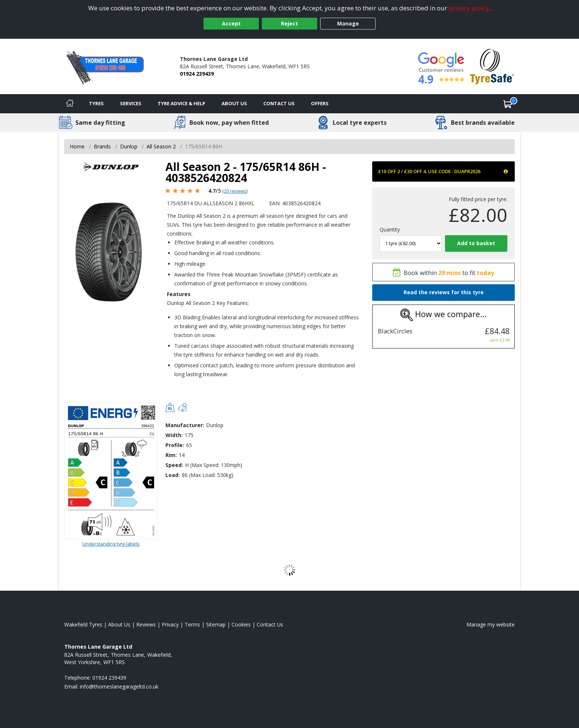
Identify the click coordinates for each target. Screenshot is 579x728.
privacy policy (469, 8)
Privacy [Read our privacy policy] (170, 624)
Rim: (171, 455)
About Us (234, 103)
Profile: (175, 445)
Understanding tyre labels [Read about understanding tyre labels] (111, 544)
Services (131, 103)
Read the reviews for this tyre (444, 292)
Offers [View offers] (320, 103)
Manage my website (491, 624)
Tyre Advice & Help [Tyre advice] (181, 103)
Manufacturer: (185, 425)
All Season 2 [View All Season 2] (161, 146)
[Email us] (119, 686)
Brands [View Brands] (102, 146)
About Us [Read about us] (119, 624)
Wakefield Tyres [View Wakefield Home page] (83, 624)
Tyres (96, 103)
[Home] (70, 104)
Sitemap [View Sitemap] (216, 624)
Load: (173, 475)
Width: (174, 435)
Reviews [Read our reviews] (146, 624)
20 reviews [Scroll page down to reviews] (235, 191)
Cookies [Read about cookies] (241, 624)
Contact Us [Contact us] (279, 103)
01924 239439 (197, 74)
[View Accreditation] (492, 66)
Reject (289, 23)
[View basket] (508, 104)
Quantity (390, 229)
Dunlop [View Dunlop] (129, 146)
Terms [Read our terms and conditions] (192, 624)
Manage (348, 23)
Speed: (174, 465)
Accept (231, 23)
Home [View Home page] (77, 146)
